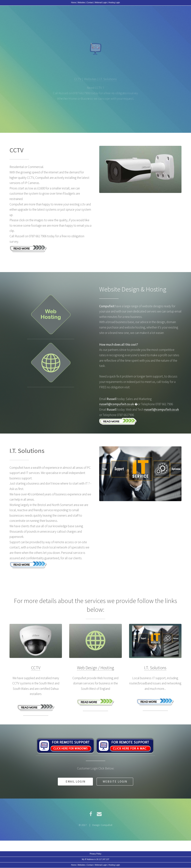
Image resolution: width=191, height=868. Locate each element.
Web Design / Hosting (95, 668)
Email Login (76, 781)
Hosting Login (114, 3)
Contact (90, 3)
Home (74, 3)
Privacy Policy (95, 854)
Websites (81, 3)
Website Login (115, 781)
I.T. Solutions (108, 79)
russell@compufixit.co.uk (117, 404)
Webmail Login (101, 3)
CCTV (78, 79)
